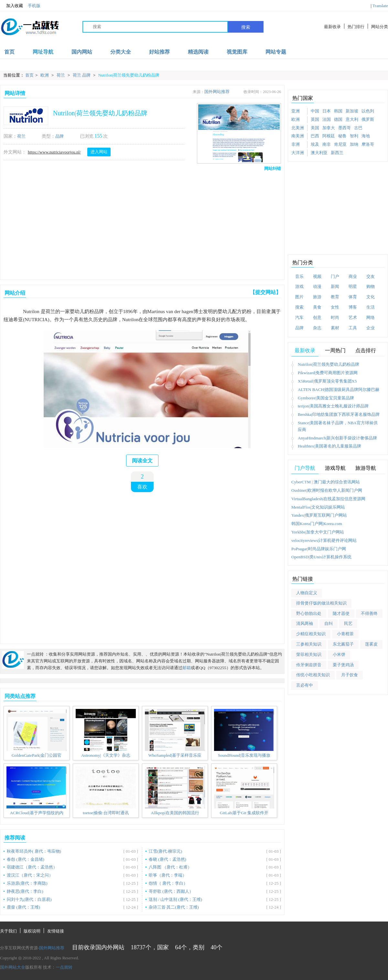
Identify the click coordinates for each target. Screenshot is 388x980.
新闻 (335, 286)
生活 (371, 307)
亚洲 (296, 111)
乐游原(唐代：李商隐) (27, 883)
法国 (327, 119)
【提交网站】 (265, 292)
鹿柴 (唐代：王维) (23, 907)
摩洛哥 (368, 144)
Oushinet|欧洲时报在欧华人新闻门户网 (327, 490)
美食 (317, 307)
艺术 (353, 317)
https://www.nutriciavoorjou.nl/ (54, 152)
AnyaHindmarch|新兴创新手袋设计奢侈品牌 (337, 438)
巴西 (315, 136)
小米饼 (339, 654)
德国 (338, 119)
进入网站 (99, 152)
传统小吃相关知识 (313, 675)
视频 (317, 276)
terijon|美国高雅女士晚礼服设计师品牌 (333, 406)
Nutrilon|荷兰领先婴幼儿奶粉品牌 (129, 75)
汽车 (299, 317)
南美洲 (298, 136)
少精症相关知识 (311, 634)
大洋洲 (298, 153)
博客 (353, 307)
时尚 (335, 317)
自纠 (329, 623)
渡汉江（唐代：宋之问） (30, 875)
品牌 (59, 136)
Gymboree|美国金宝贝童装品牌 (326, 398)
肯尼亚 (340, 144)
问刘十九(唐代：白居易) (29, 899)
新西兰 (337, 153)
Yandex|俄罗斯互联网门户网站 (319, 515)
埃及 (315, 144)
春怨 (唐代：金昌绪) (26, 859)
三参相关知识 (309, 644)
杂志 (317, 328)
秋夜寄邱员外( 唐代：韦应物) (34, 851)
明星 (353, 286)
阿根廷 (329, 136)
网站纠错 (273, 169)
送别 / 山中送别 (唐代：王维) (175, 899)
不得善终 (369, 613)
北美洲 (298, 128)
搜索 (246, 27)
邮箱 (187, 668)
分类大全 (121, 52)
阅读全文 (142, 461)
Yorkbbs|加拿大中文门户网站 (318, 532)
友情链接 (56, 931)
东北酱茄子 (343, 644)
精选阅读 (198, 52)
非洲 (296, 144)
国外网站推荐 (217, 92)
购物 (371, 286)
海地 (366, 136)
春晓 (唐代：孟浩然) (167, 859)
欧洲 (45, 75)
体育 (353, 297)
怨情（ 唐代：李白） (168, 883)
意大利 (352, 119)
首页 (9, 52)
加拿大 (329, 128)
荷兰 (61, 75)
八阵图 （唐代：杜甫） (170, 867)
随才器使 (341, 613)
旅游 (317, 297)
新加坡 (352, 111)
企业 (371, 328)
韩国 (338, 111)
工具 (353, 328)
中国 (315, 111)
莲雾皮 (371, 644)
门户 (335, 276)
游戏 (299, 286)
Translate (380, 6)
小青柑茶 (345, 634)
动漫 (317, 286)
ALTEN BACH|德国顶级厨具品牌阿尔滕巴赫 (339, 390)
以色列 (368, 111)
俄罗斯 (368, 119)
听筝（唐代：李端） (168, 875)
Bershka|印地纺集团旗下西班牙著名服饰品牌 (339, 414)
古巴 (358, 128)
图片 (299, 297)
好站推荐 (159, 52)
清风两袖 (305, 623)
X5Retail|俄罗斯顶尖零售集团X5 (327, 381)
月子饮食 (350, 675)
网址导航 (43, 52)
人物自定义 (307, 593)
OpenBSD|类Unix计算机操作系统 (321, 557)
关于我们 (8, 931)
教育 (335, 297)
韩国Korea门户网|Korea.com (317, 524)
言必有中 (305, 685)
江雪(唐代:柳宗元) (165, 851)
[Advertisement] (103, 224)
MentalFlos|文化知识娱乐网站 (318, 507)
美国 (315, 128)
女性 (335, 307)
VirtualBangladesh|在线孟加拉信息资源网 (328, 499)
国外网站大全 (13, 967)
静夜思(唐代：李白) (25, 891)
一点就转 (64, 967)
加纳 (354, 144)
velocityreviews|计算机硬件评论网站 (324, 540)
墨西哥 (345, 128)
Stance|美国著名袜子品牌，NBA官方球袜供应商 (338, 426)
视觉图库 (237, 52)
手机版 (34, 6)
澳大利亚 (319, 153)
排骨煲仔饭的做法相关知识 (321, 603)
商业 (353, 276)
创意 (317, 317)
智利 (354, 136)
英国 (315, 119)
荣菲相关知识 (309, 654)
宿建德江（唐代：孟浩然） (32, 867)
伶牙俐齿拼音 (309, 665)
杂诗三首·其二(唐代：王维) (174, 907)
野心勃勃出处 (309, 613)
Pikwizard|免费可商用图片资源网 (328, 373)
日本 (327, 111)
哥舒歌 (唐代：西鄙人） (171, 891)
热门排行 (356, 27)
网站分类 (380, 27)
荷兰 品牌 (82, 75)
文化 (371, 297)
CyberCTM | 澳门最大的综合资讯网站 (326, 482)
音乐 (299, 276)
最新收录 (332, 27)
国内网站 (82, 52)
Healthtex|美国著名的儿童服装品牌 (329, 446)
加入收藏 (11, 6)
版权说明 (32, 931)
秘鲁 (342, 136)
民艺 (348, 623)
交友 (371, 276)
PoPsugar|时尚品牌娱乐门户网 (319, 549)
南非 (327, 144)
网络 (371, 317)
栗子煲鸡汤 (343, 665)
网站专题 (276, 52)
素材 (335, 328)
